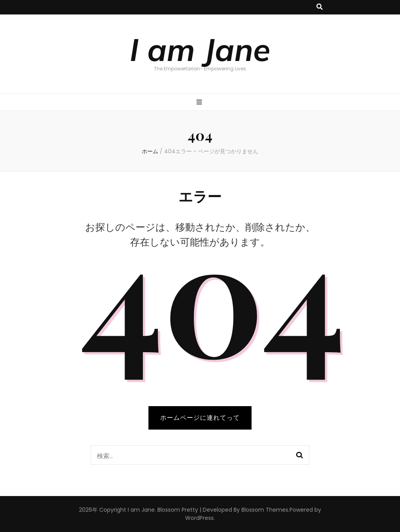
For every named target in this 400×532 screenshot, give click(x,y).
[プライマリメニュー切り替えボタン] (200, 103)
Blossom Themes (265, 510)
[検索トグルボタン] (320, 7)
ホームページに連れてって (200, 418)
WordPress (199, 518)
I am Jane (200, 49)
